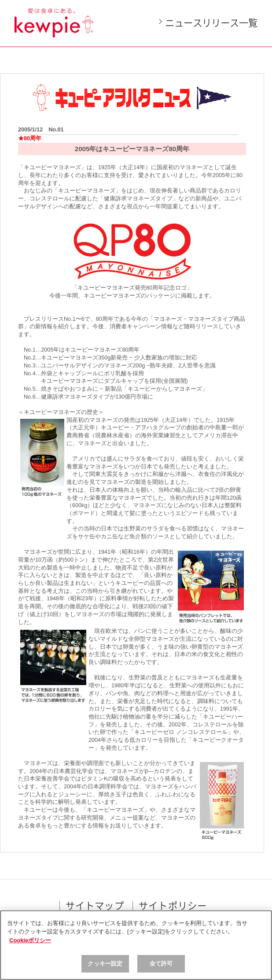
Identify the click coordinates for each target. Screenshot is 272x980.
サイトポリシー (173, 906)
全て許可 (161, 964)
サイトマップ (95, 906)
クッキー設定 (105, 964)
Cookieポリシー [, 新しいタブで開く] (30, 940)
